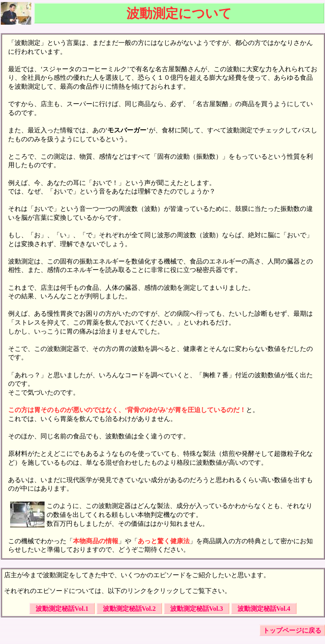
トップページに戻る (292, 630)
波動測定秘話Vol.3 (197, 609)
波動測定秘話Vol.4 (264, 609)
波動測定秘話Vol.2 (129, 609)
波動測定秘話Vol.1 (62, 609)
